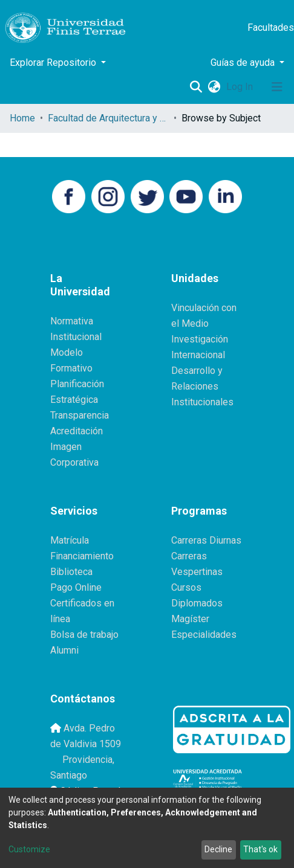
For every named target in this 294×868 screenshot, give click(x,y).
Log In (241, 87)
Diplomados (197, 603)
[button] (214, 87)
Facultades (271, 27)
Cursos (186, 587)
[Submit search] (196, 87)
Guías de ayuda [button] (244, 63)
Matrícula (70, 540)
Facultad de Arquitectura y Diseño (108, 118)
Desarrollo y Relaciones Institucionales (202, 386)
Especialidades (204, 635)
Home (22, 118)
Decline (218, 849)
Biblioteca (71, 572)
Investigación (200, 339)
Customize (29, 849)
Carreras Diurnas (206, 540)
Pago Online (76, 587)
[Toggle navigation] (277, 87)
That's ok (260, 849)
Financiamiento (82, 556)
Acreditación (77, 431)
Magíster (190, 619)
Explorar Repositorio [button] (54, 63)
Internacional (198, 355)
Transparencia (80, 415)
